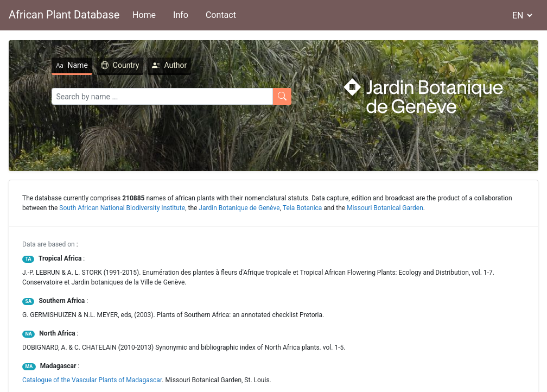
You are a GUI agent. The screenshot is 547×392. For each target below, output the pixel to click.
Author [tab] (169, 65)
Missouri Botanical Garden (385, 208)
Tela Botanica (303, 208)
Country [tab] (120, 65)
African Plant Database (64, 15)
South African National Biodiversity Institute (122, 208)
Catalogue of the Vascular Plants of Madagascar (92, 380)
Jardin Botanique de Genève (239, 208)
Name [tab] (72, 65)
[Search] (162, 96)
